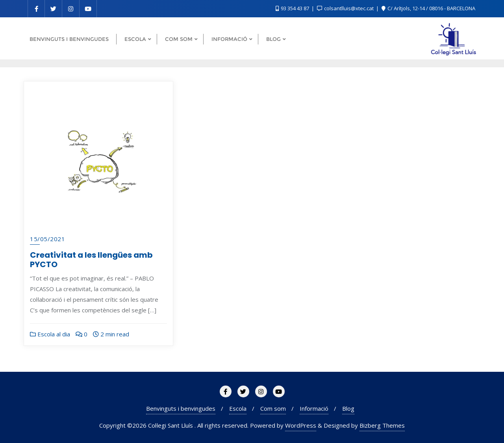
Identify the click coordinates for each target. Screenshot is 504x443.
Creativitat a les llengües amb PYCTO (91, 260)
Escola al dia (50, 334)
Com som (273, 408)
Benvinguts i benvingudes (181, 408)
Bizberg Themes (382, 425)
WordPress (301, 425)
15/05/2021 (47, 239)
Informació (314, 408)
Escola (238, 408)
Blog (348, 408)
